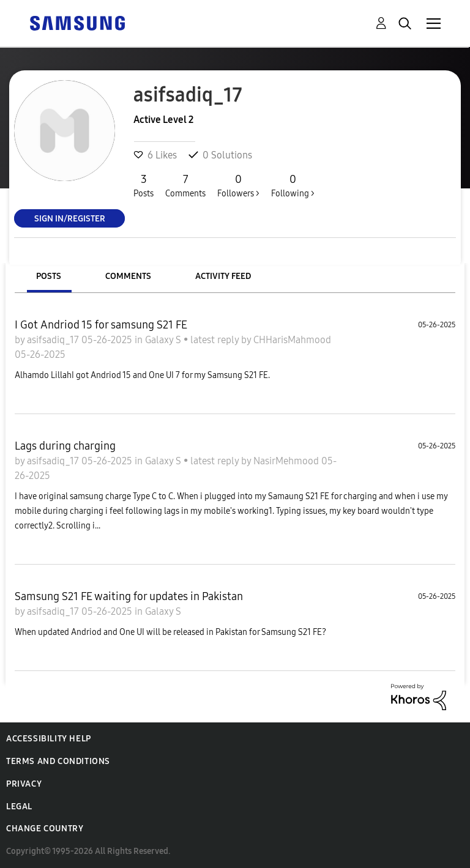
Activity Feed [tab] (223, 276)
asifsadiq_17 (54, 340)
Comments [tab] (128, 276)
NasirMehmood (287, 461)
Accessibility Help (49, 739)
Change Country (45, 829)
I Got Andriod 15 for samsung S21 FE (101, 325)
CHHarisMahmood (292, 340)
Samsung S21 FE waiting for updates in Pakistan (129, 596)
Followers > (238, 185)
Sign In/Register (70, 218)
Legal (19, 807)
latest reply (216, 340)
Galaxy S (164, 340)
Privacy (24, 784)
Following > (293, 185)
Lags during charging (65, 446)
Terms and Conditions (58, 761)
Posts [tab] (49, 276)
